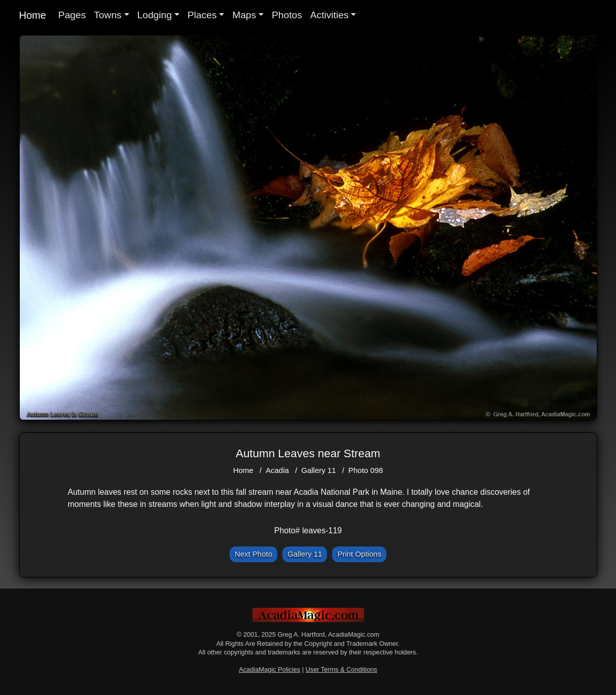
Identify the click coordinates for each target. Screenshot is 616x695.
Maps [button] (244, 15)
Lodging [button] (155, 15)
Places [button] (202, 15)
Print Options (359, 554)
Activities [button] (330, 15)
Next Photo (253, 554)
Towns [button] (107, 15)
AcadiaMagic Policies (269, 669)
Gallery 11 (318, 470)
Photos (287, 15)
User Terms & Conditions (341, 669)
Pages (72, 15)
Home (33, 15)
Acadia (277, 470)
